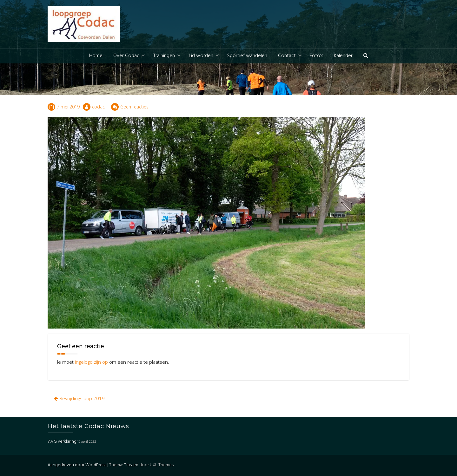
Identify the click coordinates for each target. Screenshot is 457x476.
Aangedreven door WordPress (77, 465)
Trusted (131, 465)
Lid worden (201, 56)
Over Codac (126, 56)
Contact (287, 56)
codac (98, 107)
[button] (366, 56)
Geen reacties (134, 107)
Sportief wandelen (247, 56)
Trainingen (164, 56)
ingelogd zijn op (91, 362)
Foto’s (316, 56)
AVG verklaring (62, 442)
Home (96, 56)
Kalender (343, 56)
